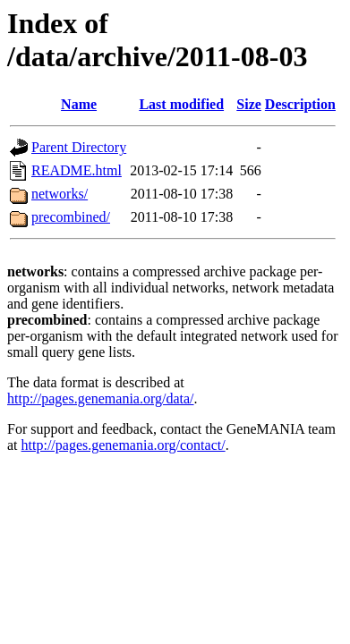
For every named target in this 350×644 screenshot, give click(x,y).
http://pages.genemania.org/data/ (101, 398)
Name (79, 104)
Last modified (181, 104)
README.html (77, 170)
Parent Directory (79, 147)
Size (249, 104)
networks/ (60, 194)
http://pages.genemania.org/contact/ (124, 445)
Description (300, 104)
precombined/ (71, 217)
